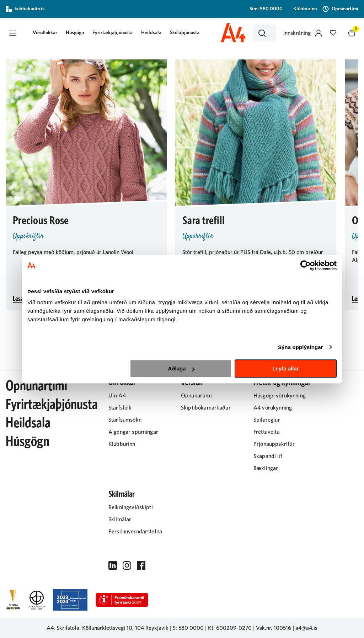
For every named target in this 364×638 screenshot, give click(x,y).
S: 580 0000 (188, 628)
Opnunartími (36, 386)
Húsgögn (75, 33)
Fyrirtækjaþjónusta (113, 33)
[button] (13, 33)
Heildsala (151, 33)
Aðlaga (181, 368)
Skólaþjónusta (185, 33)
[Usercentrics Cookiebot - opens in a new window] (306, 265)
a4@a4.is (306, 628)
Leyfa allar (285, 368)
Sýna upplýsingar (301, 347)
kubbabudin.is (25, 9)
